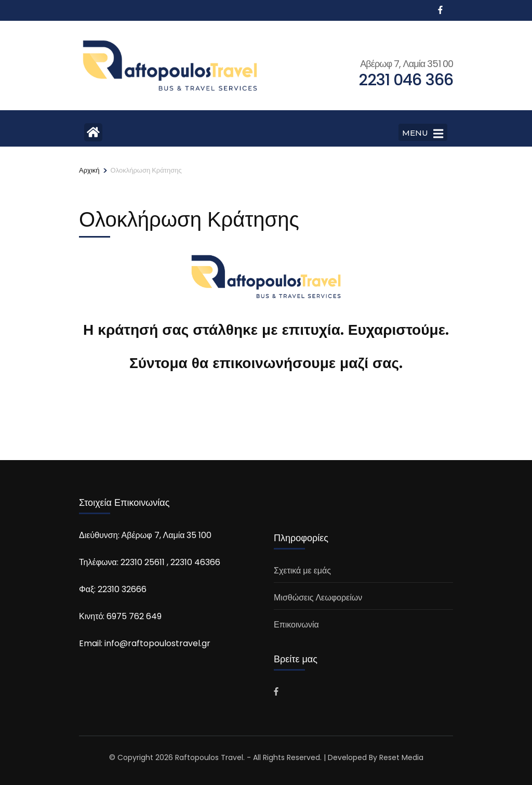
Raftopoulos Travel (209, 757)
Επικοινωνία (296, 625)
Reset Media (401, 757)
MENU (423, 134)
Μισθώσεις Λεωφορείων (318, 598)
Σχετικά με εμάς (302, 571)
